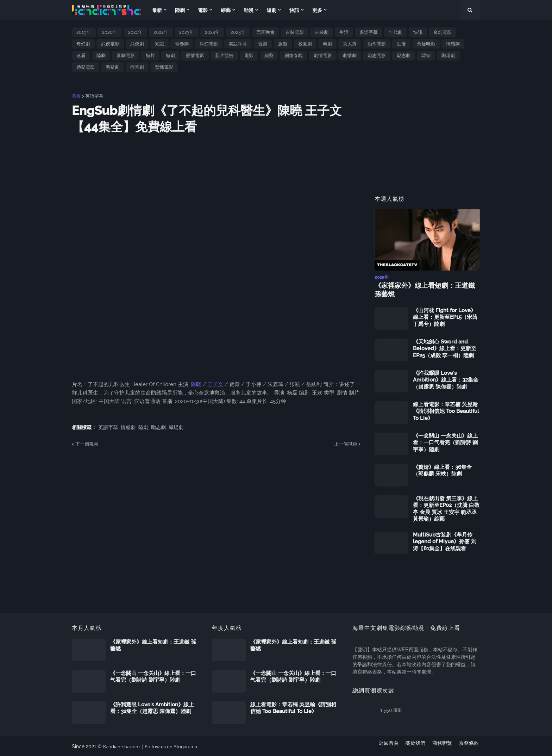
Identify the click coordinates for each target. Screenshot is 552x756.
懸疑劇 (112, 67)
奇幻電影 (443, 32)
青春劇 (182, 44)
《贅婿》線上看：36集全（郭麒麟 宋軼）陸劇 (442, 470)
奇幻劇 (83, 44)
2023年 (187, 32)
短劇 (170, 55)
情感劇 (453, 44)
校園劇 (305, 44)
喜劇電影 (126, 55)
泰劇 (327, 44)
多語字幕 (369, 32)
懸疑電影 (86, 67)
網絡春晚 (294, 55)
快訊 (418, 32)
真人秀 (350, 44)
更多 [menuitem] (317, 10)
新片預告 (224, 55)
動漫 (401, 44)
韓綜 (426, 55)
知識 (159, 44)
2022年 (161, 32)
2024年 (212, 32)
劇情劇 (350, 55)
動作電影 (377, 44)
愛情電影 (195, 55)
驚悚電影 (164, 67)
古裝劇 (322, 32)
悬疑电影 (426, 44)
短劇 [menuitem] (271, 10)
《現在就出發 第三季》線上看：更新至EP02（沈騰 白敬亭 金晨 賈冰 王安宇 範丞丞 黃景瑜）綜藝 (446, 508)
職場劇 (448, 55)
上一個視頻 (346, 444)
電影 (249, 55)
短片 (150, 55)
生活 (344, 32)
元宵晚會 (265, 32)
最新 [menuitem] (157, 10)
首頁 (76, 96)
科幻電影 (209, 44)
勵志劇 (404, 55)
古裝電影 (295, 32)
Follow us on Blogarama (176, 746)
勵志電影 (377, 55)
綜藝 (269, 55)
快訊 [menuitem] (294, 10)
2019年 (84, 32)
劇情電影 (323, 55)
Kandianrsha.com (123, 746)
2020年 (110, 32)
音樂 (263, 44)
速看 (81, 55)
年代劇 (396, 32)
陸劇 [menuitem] (180, 10)
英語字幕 (238, 44)
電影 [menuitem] (203, 10)
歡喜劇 (137, 67)
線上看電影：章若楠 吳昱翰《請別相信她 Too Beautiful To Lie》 (446, 411)
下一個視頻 (87, 444)
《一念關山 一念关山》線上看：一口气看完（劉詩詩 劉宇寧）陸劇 (445, 442)
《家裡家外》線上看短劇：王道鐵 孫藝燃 (426, 290)
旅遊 (283, 44)
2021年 (135, 32)
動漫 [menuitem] (249, 10)
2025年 (238, 32)
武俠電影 (110, 44)
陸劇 (101, 55)
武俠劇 (137, 44)
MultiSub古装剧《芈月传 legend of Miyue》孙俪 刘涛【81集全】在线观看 (445, 541)
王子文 (215, 384)
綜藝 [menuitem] (226, 10)
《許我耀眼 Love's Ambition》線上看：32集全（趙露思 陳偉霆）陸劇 (446, 379)
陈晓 (197, 384)
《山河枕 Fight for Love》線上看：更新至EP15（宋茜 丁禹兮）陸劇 (445, 317)
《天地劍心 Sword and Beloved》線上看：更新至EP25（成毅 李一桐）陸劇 (445, 348)
